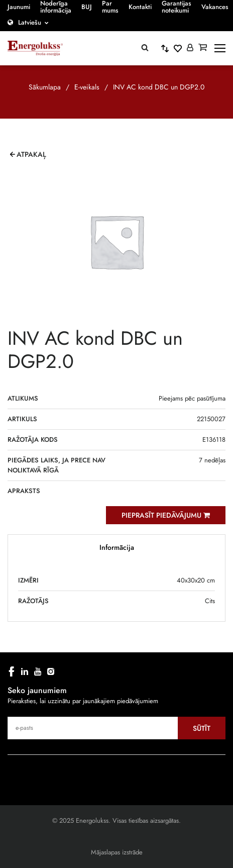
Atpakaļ (31, 154)
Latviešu (30, 22)
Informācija (117, 547)
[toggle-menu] (220, 48)
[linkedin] (25, 671)
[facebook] (12, 671)
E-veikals (87, 87)
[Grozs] (203, 48)
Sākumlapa (45, 87)
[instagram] (51, 671)
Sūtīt (202, 728)
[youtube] (38, 671)
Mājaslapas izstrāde (117, 852)
